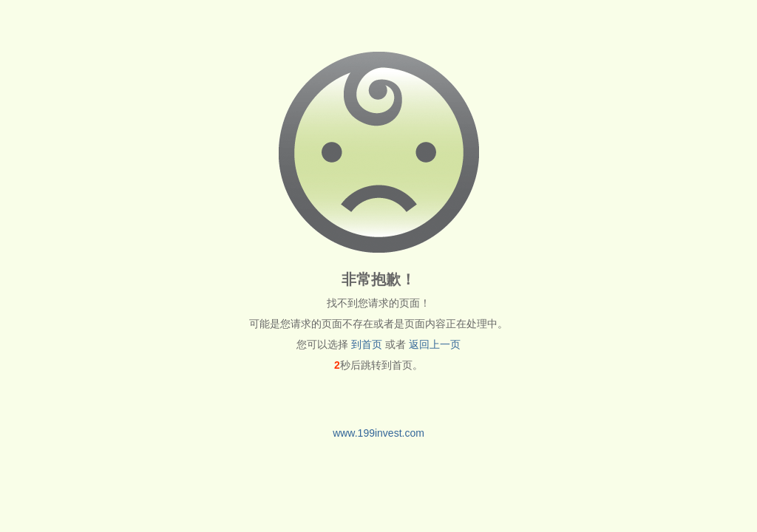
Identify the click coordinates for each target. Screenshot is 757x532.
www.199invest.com (378, 433)
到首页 (367, 344)
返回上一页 (435, 344)
